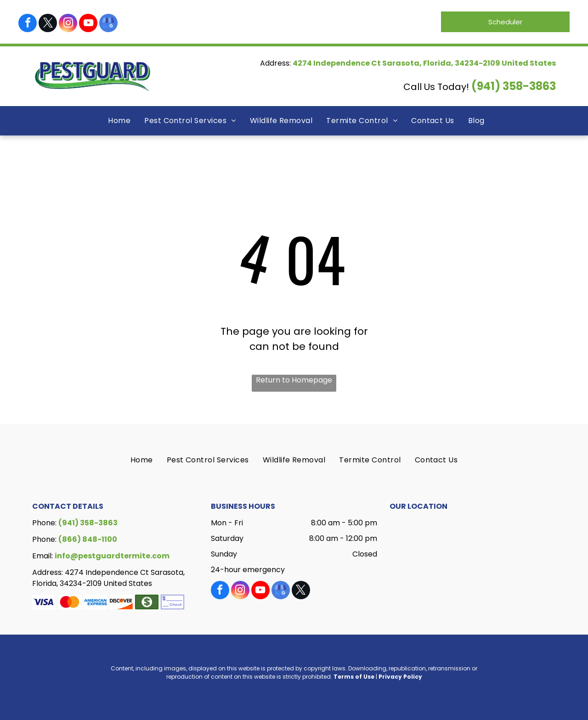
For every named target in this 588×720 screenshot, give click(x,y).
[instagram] (68, 24)
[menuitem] (119, 121)
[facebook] (28, 24)
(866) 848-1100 (88, 539)
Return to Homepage (294, 380)
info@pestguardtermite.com (112, 556)
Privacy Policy (400, 677)
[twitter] (48, 24)
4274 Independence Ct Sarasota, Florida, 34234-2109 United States (424, 63)
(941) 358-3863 (514, 86)
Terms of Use (354, 677)
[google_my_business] (108, 24)
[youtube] (88, 24)
